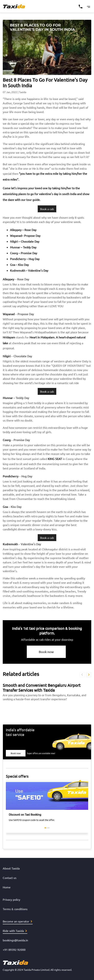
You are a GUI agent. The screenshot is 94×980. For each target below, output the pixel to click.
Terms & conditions (15, 909)
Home (7, 887)
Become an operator (17, 921)
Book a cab (47, 209)
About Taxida (11, 868)
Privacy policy (11, 899)
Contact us (10, 878)
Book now (46, 652)
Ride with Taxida (15, 931)
